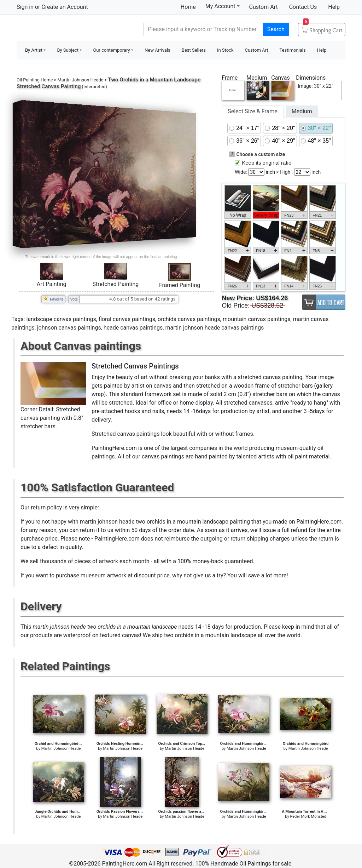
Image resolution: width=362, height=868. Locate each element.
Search (276, 29)
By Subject (68, 50)
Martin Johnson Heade (81, 80)
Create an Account (65, 7)
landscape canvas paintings (61, 319)
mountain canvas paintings (257, 319)
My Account (223, 6)
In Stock (225, 50)
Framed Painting (180, 285)
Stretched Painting (115, 284)
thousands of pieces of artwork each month (95, 561)
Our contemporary (111, 50)
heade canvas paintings (133, 328)
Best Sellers (194, 50)
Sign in (25, 7)
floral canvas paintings (127, 319)
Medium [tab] (302, 111)
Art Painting (52, 284)
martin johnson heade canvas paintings (214, 328)
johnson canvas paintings (69, 328)
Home (188, 7)
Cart (323, 28)
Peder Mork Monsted (308, 816)
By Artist (34, 50)
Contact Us (303, 7)
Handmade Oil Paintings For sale (70, 28)
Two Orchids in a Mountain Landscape (154, 80)
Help (334, 7)
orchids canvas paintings (189, 319)
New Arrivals (157, 50)
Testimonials (292, 50)
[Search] (202, 29)
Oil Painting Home (35, 80)
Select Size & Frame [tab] (252, 111)
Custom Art (264, 7)
